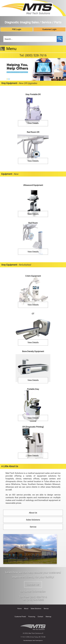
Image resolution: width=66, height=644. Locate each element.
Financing (32, 617)
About (26, 609)
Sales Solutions (33, 520)
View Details (33, 123)
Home (19, 609)
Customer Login (49, 29)
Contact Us (33, 584)
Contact (40, 617)
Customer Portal (20, 617)
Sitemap (48, 617)
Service (33, 527)
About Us (33, 513)
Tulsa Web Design (27, 641)
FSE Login (17, 29)
